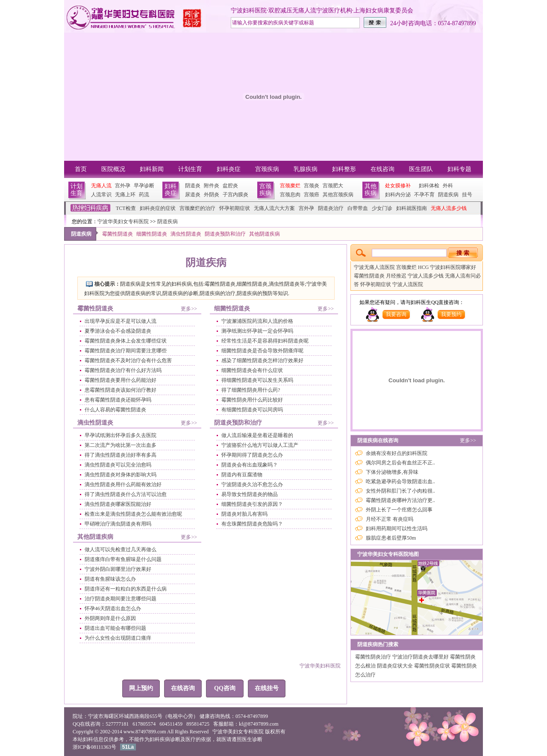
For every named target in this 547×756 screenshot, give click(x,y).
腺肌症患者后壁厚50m (391, 538)
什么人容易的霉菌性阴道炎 (115, 410)
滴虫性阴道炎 (186, 234)
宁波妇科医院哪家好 (453, 267)
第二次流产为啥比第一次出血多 (121, 445)
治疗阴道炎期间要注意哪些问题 (121, 599)
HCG (424, 267)
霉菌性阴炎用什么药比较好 (252, 400)
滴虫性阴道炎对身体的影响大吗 (121, 475)
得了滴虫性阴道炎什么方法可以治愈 (126, 494)
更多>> (189, 309)
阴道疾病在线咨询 (378, 440)
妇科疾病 (160, 739)
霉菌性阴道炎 (118, 234)
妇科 (88, 739)
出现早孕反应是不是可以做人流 (121, 321)
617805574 (144, 724)
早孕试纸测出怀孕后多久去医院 (121, 435)
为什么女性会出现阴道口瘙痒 (118, 638)
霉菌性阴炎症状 (433, 666)
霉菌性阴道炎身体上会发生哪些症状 (126, 341)
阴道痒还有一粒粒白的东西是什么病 (126, 589)
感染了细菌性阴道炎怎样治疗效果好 (262, 360)
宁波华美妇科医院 (320, 666)
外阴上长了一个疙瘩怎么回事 (399, 510)
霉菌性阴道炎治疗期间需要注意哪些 (126, 351)
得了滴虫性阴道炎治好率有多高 (121, 455)
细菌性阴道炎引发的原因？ (252, 504)
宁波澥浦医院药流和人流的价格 (257, 321)
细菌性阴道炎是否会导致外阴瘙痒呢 (262, 351)
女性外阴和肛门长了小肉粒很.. (400, 491)
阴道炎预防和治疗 (225, 234)
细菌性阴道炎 (152, 234)
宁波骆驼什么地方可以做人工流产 (260, 445)
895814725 (198, 724)
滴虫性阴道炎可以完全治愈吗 (118, 465)
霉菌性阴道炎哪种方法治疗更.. (400, 500)
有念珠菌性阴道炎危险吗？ (252, 524)
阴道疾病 (168, 221)
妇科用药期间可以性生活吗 (397, 529)
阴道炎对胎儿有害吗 (244, 514)
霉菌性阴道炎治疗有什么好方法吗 (123, 370)
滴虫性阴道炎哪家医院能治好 (118, 504)
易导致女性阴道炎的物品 (250, 494)
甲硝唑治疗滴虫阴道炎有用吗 (118, 524)
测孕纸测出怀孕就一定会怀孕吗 (257, 331)
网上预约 (141, 688)
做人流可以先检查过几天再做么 (121, 549)
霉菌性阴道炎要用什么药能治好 (121, 380)
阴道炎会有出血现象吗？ (250, 465)
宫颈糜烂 (407, 267)
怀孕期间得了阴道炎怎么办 (252, 455)
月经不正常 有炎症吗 (390, 519)
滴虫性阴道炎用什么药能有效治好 (123, 484)
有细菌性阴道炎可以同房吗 (252, 410)
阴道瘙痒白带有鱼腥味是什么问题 (123, 559)
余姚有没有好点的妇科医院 (397, 453)
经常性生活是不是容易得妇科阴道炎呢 (265, 341)
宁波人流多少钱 (426, 276)
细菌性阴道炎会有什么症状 (252, 370)
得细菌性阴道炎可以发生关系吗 (257, 380)
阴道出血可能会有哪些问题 (115, 628)
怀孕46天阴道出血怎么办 (113, 608)
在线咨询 (183, 688)
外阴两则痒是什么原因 (110, 618)
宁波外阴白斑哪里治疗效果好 (118, 569)
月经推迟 (397, 276)
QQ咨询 (225, 688)
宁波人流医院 (408, 284)
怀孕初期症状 (376, 284)
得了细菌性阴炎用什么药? (251, 390)
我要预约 (451, 314)
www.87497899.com (145, 732)
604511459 (171, 724)
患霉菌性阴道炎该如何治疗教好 (121, 390)
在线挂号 (267, 688)
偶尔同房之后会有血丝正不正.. (400, 463)
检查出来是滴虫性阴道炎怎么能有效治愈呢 (133, 514)
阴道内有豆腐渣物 (242, 475)
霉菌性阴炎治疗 (374, 657)
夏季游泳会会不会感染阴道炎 (118, 331)
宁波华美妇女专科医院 (123, 221)
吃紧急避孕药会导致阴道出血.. (400, 481)
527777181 (117, 724)
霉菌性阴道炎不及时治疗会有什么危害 (128, 360)
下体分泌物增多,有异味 (392, 472)
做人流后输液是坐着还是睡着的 (257, 435)
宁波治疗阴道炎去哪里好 (421, 657)
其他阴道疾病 (265, 234)
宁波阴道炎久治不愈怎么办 (252, 484)
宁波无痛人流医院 (375, 267)
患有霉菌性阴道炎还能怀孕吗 (118, 400)
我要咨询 (396, 314)
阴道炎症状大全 (396, 666)
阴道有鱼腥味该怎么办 (110, 579)
